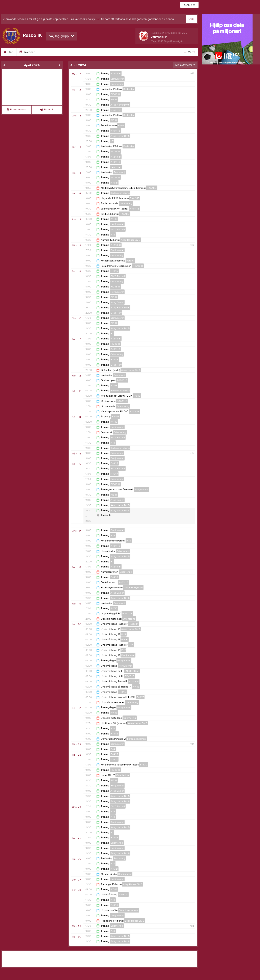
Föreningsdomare (137, 739)
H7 (112, 141)
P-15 (113, 535)
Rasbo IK (134, 624)
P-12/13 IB (116, 74)
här (98, 19)
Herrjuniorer (117, 224)
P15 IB (114, 100)
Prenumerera (17, 110)
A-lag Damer (117, 302)
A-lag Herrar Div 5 (120, 105)
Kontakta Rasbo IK (80, 52)
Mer (190, 52)
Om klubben (51, 52)
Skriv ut (47, 110)
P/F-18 (114, 219)
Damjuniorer (117, 79)
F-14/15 (114, 271)
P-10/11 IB (115, 131)
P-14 (113, 235)
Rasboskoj (129, 89)
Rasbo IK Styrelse (133, 588)
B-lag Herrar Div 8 (120, 510)
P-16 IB (114, 183)
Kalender (28, 52)
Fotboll (130, 261)
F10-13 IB (115, 94)
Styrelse (130, 52)
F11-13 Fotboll (118, 229)
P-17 (123, 650)
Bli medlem (108, 52)
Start (9, 52)
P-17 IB (114, 386)
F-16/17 (114, 474)
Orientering (117, 84)
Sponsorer (152, 52)
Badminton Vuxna (120, 193)
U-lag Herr (116, 110)
